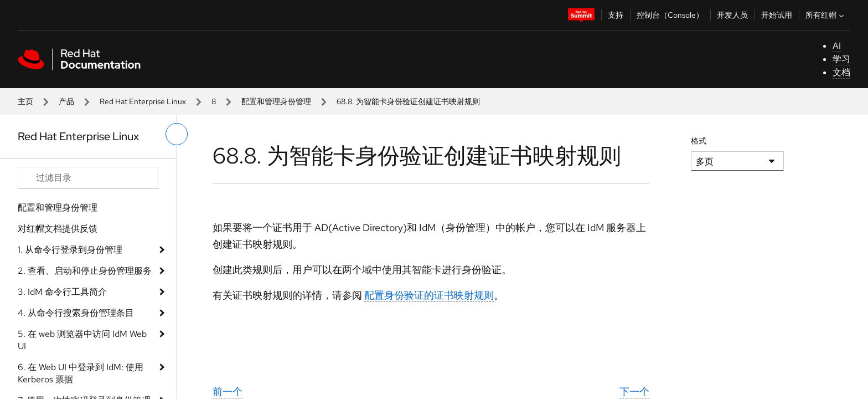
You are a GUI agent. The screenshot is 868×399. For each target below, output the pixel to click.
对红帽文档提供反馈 (58, 229)
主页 (25, 101)
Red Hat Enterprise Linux (143, 101)
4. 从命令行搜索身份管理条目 (76, 313)
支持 (616, 15)
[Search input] (88, 178)
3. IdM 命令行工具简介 (62, 292)
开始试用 (777, 15)
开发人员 (732, 15)
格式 (699, 141)
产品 (66, 101)
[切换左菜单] (177, 134)
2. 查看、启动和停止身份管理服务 (85, 271)
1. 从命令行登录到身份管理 (70, 250)
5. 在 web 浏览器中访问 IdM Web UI (82, 340)
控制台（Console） (670, 15)
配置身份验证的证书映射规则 (429, 295)
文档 (841, 72)
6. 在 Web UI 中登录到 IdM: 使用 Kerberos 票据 (81, 373)
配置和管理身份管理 (276, 101)
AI (837, 46)
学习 (841, 59)
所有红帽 (826, 15)
